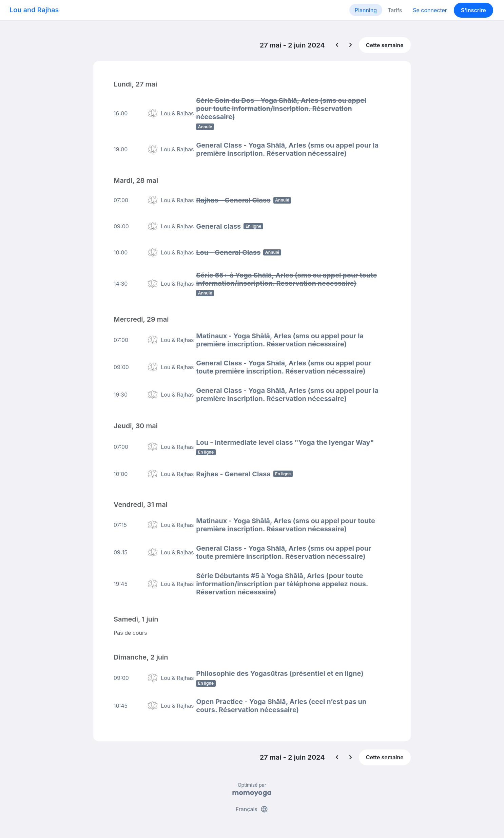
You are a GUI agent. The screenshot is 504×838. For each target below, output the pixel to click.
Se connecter (430, 10)
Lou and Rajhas (34, 10)
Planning (366, 10)
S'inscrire (473, 10)
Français (252, 807)
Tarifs (395, 10)
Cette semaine (385, 45)
